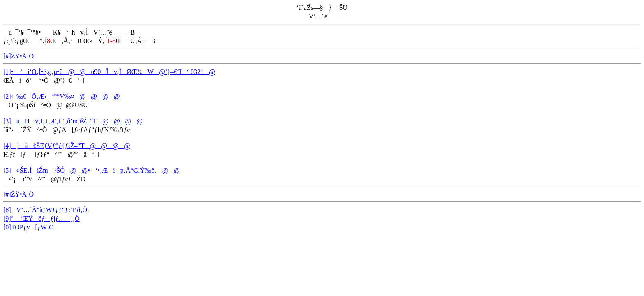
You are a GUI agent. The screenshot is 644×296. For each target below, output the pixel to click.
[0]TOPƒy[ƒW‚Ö (29, 227)
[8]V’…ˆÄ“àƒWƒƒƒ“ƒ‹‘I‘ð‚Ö (45, 210)
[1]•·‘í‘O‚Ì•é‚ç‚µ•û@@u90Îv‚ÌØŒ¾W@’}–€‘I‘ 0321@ (109, 72)
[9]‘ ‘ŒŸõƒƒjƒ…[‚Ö (41, 219)
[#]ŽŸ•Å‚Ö (18, 56)
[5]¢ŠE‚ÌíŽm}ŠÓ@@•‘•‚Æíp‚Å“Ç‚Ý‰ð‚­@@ (91, 170)
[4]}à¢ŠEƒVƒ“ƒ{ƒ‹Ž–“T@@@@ (67, 146)
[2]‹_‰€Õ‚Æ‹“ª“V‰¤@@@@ (62, 96)
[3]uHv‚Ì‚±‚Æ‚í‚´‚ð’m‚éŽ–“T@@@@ (73, 121)
